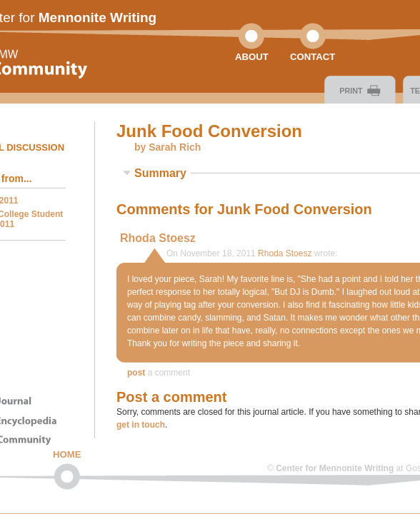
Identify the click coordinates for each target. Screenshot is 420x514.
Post (136, 373)
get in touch (141, 425)
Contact (312, 57)
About (252, 57)
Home (67, 454)
